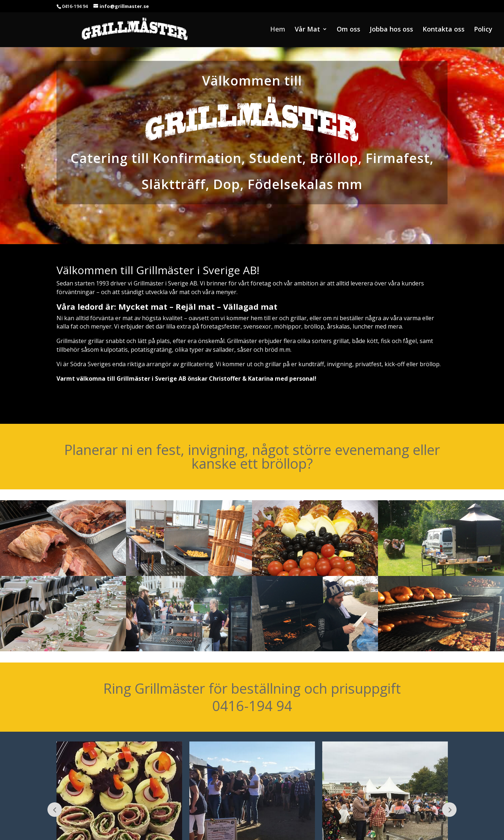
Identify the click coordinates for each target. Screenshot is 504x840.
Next (449, 810)
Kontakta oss (444, 30)
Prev (55, 810)
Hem (278, 30)
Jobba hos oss (391, 30)
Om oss (348, 30)
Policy (483, 30)
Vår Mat (307, 30)
